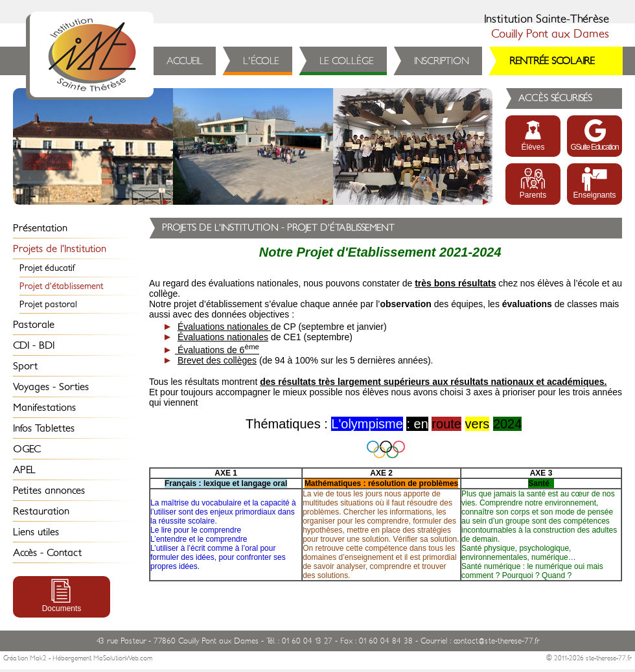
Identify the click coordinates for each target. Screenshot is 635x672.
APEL (24, 470)
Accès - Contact (47, 553)
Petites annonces (49, 491)
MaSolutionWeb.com (123, 658)
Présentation (40, 228)
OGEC (27, 449)
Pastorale (34, 325)
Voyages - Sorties (51, 387)
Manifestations (44, 408)
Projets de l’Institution (60, 249)
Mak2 (38, 658)
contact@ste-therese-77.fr (496, 641)
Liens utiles (36, 532)
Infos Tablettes (44, 428)
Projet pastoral (48, 304)
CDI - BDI (34, 345)
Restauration (41, 511)
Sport (25, 366)
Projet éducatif (47, 268)
